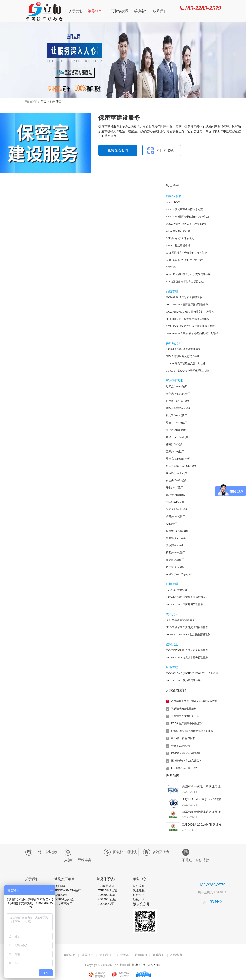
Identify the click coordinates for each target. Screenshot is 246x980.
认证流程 (139, 890)
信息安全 (172, 644)
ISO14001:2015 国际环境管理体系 (185, 604)
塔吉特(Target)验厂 (176, 423)
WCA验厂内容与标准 (183, 738)
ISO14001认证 (106, 899)
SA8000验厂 (63, 895)
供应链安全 (173, 343)
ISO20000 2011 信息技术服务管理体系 (187, 657)
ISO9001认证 (106, 904)
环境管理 (172, 584)
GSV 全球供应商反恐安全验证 (183, 356)
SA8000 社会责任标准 (178, 245)
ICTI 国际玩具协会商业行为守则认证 (187, 253)
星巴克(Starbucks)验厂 (178, 459)
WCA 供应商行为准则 (178, 231)
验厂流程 (139, 886)
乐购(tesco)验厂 (175, 488)
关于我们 (76, 11)
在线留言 (176, 955)
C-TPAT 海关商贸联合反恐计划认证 (186, 364)
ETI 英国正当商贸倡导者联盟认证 (185, 282)
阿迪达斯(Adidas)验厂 (178, 509)
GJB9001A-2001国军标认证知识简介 (206, 825)
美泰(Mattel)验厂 (175, 545)
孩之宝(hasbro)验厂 (177, 415)
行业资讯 (123, 955)
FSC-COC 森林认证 (177, 590)
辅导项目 (95, 11)
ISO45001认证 (106, 895)
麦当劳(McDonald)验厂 (179, 437)
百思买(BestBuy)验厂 (178, 480)
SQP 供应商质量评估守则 (180, 238)
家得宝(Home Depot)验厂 (180, 574)
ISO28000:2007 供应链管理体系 (183, 349)
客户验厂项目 (175, 381)
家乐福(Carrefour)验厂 (178, 473)
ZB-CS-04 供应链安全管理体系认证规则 (188, 371)
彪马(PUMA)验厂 (176, 516)
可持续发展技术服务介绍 (185, 716)
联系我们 (160, 11)
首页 (43, 102)
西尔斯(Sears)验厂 (176, 567)
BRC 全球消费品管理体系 (180, 620)
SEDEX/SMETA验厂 (68, 890)
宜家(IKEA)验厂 (175, 451)
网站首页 (70, 955)
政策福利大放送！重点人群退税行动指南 (194, 701)
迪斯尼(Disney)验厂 (177, 386)
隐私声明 (139, 899)
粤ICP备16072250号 (148, 965)
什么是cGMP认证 (181, 746)
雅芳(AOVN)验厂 (176, 444)
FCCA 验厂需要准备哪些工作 (188, 723)
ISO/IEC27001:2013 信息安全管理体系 (187, 650)
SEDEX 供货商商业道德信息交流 (184, 209)
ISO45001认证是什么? (184, 768)
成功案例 (141, 11)
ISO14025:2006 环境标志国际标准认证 (187, 597)
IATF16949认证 (107, 890)
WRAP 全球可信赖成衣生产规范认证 (187, 224)
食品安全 (172, 614)
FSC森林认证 (106, 886)
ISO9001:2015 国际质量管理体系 (184, 297)
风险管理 (172, 667)
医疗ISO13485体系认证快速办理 (203, 799)
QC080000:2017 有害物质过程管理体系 (188, 319)
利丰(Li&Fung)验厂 (177, 502)
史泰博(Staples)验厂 (177, 538)
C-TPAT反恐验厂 (65, 899)
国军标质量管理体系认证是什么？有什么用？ (212, 812)
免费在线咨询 (118, 150)
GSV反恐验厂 (63, 904)
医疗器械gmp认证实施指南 (186, 761)
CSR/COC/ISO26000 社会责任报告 (185, 260)
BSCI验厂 (61, 886)
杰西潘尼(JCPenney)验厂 (180, 408)
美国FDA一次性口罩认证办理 (201, 786)
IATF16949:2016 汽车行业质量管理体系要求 (190, 326)
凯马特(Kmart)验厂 (177, 495)
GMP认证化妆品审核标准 (185, 753)
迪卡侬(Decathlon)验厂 (178, 531)
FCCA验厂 (172, 267)
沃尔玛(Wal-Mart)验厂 (178, 394)
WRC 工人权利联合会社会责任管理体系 (188, 274)
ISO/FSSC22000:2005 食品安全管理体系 (188, 635)
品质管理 (172, 291)
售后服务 (139, 895)
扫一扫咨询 (166, 150)
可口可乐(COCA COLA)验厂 (182, 466)
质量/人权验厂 (175, 196)
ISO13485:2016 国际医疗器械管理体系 (187, 305)
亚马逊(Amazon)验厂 (178, 430)
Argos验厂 (172, 524)
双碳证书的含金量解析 (184, 709)
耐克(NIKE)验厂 (175, 560)
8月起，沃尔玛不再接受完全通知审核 (192, 731)
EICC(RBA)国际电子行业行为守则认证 (188, 217)
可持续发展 (120, 11)
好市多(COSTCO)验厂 (178, 401)
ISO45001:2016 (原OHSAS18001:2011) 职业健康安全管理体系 (194, 673)
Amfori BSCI (173, 202)
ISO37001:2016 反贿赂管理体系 (183, 680)
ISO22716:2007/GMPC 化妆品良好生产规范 (190, 312)
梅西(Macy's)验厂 (176, 553)
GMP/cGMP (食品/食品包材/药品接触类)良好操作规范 (194, 333)
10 (168, 768)
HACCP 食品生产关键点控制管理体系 (187, 627)
